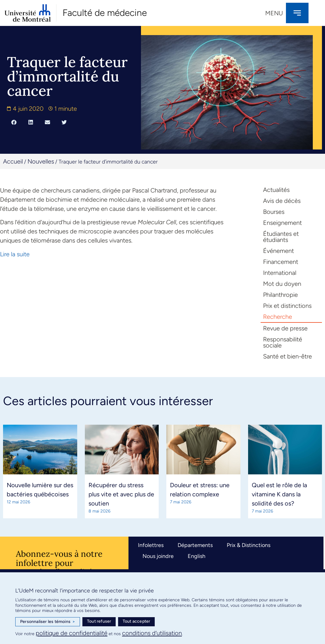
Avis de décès (282, 201)
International (280, 273)
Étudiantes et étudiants (281, 237)
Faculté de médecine (105, 13)
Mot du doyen (282, 284)
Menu (274, 13)
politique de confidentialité (72, 633)
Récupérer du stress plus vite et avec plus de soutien (121, 494)
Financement (281, 262)
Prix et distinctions (287, 306)
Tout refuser (99, 621)
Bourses (274, 212)
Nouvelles (41, 161)
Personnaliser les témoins (48, 622)
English (197, 556)
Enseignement (282, 223)
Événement (278, 251)
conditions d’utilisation (152, 633)
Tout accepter (137, 621)
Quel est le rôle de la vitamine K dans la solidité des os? (279, 494)
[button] (14, 122)
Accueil (13, 161)
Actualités (276, 190)
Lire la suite (15, 254)
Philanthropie (280, 295)
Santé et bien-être (287, 356)
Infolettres (151, 545)
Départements (195, 545)
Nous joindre (158, 556)
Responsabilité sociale (283, 342)
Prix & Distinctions (249, 545)
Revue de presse (285, 328)
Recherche (278, 317)
